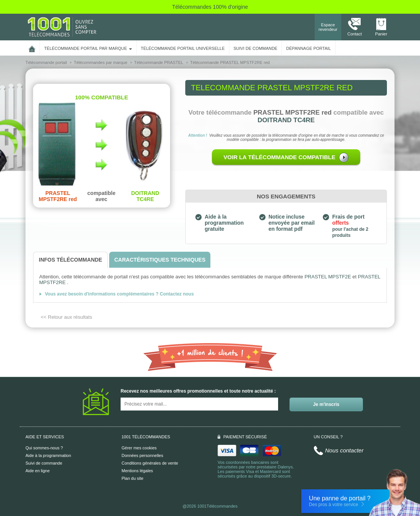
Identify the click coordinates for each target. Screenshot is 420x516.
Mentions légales (138, 471)
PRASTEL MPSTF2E (328, 277)
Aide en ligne (38, 471)
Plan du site (133, 478)
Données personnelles (142, 455)
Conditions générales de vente (150, 463)
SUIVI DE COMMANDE (256, 48)
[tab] (70, 260)
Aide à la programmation (48, 455)
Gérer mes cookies (139, 448)
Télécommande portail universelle (183, 48)
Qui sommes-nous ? (44, 448)
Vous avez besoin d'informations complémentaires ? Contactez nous (119, 294)
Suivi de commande (44, 463)
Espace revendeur (328, 27)
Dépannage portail (308, 48)
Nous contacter (344, 450)
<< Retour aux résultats (66, 317)
